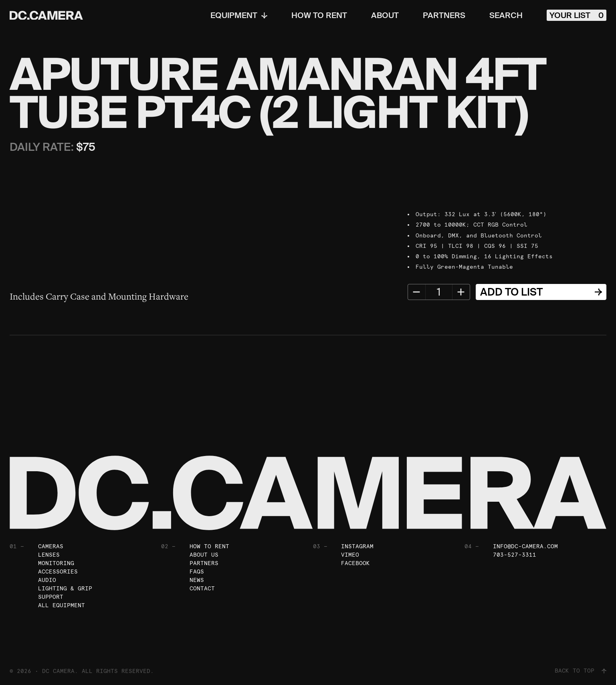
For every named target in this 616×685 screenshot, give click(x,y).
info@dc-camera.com (525, 546)
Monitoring (56, 563)
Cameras (51, 546)
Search (506, 15)
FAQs (197, 572)
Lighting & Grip (65, 588)
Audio (47, 580)
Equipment (239, 15)
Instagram (357, 546)
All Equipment (62, 605)
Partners (444, 15)
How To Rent (319, 15)
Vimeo (350, 555)
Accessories (58, 572)
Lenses (49, 555)
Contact (202, 588)
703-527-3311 (515, 555)
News (197, 580)
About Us (204, 555)
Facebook (355, 563)
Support (51, 597)
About (385, 15)
